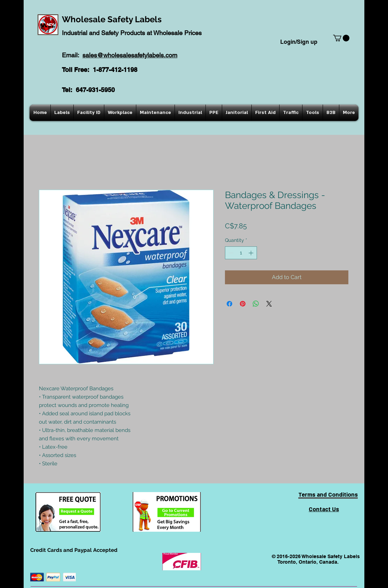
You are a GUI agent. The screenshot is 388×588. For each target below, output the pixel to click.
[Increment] (252, 253)
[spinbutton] (241, 253)
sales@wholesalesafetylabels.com (130, 55)
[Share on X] (269, 304)
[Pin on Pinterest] (243, 304)
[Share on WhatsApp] (256, 304)
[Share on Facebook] (229, 304)
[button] (341, 38)
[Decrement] (230, 253)
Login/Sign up (299, 42)
